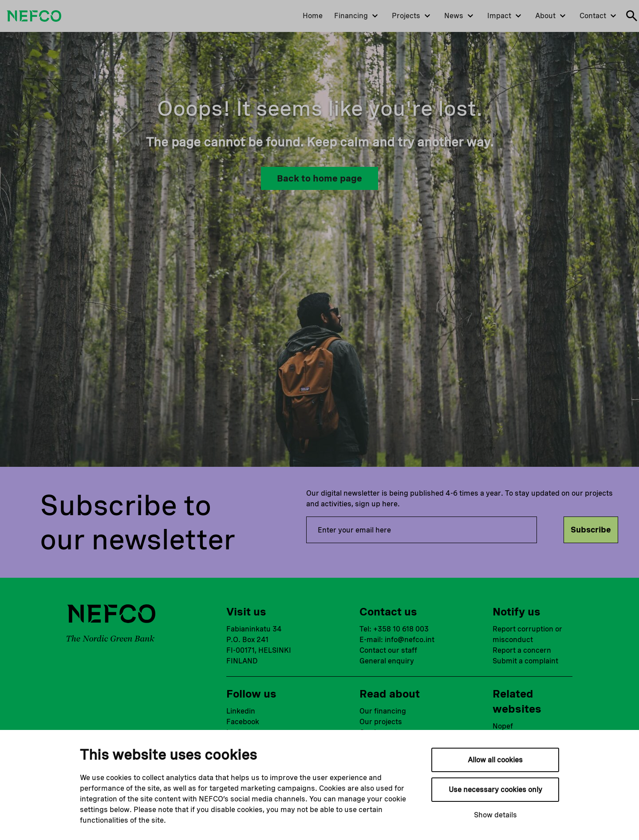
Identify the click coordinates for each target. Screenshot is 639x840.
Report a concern (522, 650)
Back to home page (319, 178)
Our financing (383, 711)
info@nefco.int (410, 640)
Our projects (381, 722)
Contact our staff (388, 650)
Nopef (503, 726)
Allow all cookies (495, 760)
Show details (495, 815)
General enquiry (387, 661)
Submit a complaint (525, 661)
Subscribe (591, 530)
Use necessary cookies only (495, 790)
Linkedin (241, 711)
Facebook (243, 722)
